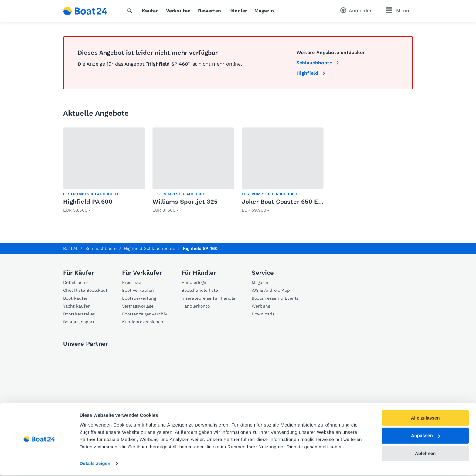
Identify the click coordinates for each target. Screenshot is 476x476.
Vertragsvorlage (138, 306)
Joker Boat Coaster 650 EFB (284, 202)
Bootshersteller (79, 314)
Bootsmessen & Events (275, 298)
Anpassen (426, 436)
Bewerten (209, 11)
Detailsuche (75, 282)
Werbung (261, 306)
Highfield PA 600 (88, 202)
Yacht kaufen (77, 306)
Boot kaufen (76, 298)
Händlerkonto (196, 306)
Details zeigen (95, 464)
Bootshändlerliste (200, 290)
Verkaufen (178, 11)
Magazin (264, 11)
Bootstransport (79, 322)
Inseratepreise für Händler (209, 298)
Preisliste (132, 282)
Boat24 (70, 248)
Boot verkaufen (138, 290)
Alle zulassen (425, 418)
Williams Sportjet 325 (185, 202)
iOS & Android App (271, 290)
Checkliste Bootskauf (85, 290)
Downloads (263, 314)
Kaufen (150, 11)
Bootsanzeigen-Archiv (144, 314)
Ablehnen (425, 454)
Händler (238, 11)
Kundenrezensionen (143, 322)
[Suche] (131, 11)
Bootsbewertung (139, 298)
